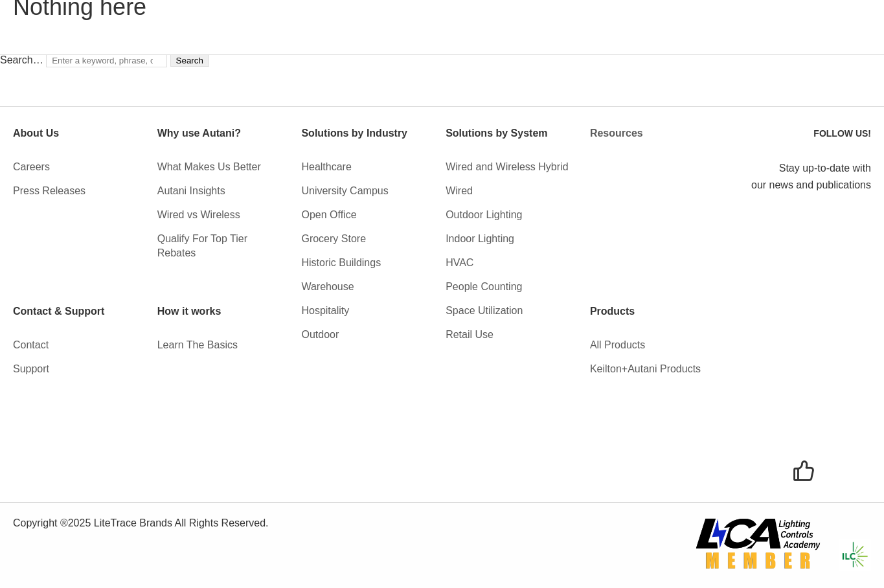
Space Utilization (484, 311)
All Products (618, 345)
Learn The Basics (198, 345)
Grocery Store (334, 239)
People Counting (484, 287)
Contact (31, 345)
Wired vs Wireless (199, 215)
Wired (459, 191)
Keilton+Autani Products (645, 369)
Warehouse (327, 287)
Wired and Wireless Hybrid (507, 167)
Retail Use (470, 334)
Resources (617, 133)
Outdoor (320, 334)
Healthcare (326, 167)
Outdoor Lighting (484, 215)
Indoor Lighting (480, 239)
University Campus (345, 191)
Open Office (329, 215)
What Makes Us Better (209, 167)
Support (31, 369)
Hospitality (325, 311)
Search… (22, 60)
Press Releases (49, 191)
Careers (31, 167)
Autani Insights (191, 191)
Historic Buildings (341, 263)
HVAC (459, 263)
